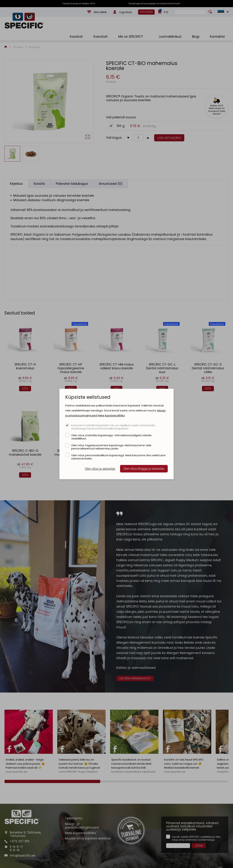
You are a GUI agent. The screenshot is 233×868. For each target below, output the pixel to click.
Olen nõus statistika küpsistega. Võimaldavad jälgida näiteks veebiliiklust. (111, 437)
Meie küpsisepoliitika (111, 415)
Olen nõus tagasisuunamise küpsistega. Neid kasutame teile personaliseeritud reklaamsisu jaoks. (111, 447)
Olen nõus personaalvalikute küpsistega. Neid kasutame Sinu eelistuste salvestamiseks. (118, 457)
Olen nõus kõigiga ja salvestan (144, 469)
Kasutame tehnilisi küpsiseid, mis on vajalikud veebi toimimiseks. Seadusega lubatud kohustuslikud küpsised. (113, 427)
